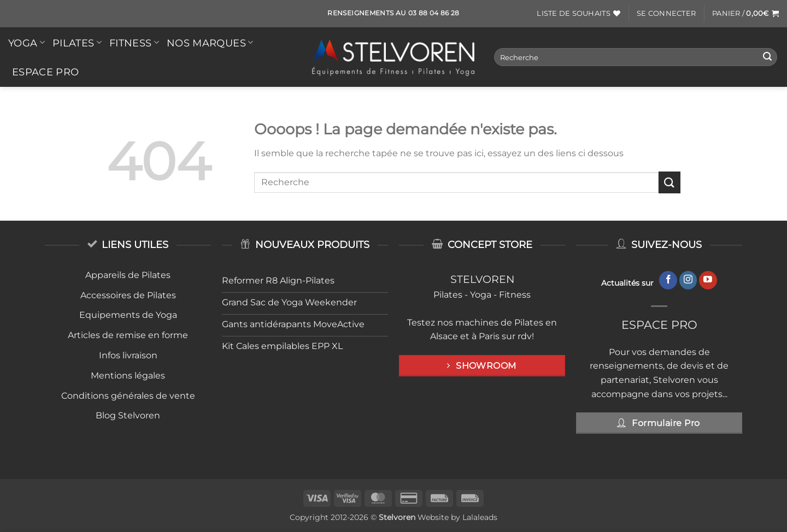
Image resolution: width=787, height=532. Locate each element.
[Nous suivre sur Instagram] (688, 280)
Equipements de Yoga (128, 315)
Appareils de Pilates (128, 275)
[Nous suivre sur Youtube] (708, 280)
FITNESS (134, 43)
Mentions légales (128, 376)
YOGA (27, 43)
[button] (666, 14)
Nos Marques (210, 43)
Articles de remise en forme (128, 335)
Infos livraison (128, 355)
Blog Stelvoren (128, 415)
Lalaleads (480, 517)
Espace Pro (46, 72)
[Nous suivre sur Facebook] (668, 280)
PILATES (77, 43)
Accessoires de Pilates (128, 295)
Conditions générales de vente (128, 396)
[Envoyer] (767, 57)
